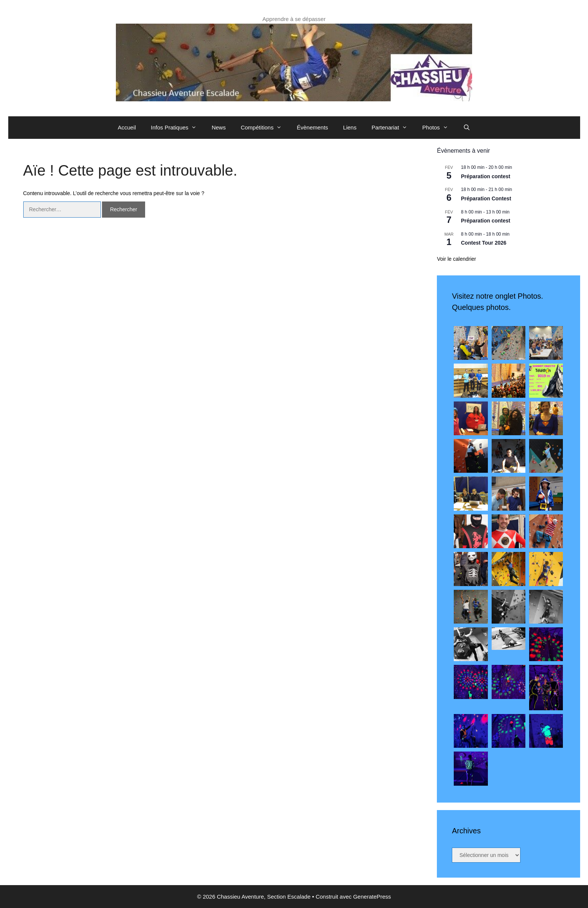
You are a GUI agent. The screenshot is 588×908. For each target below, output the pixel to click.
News (219, 127)
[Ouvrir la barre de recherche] (467, 128)
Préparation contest (485, 176)
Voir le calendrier (456, 259)
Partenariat (393, 128)
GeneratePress (372, 897)
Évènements (312, 127)
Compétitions (265, 128)
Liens (350, 127)
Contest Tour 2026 (484, 243)
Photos (439, 128)
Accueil (127, 127)
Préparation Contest (486, 198)
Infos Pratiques (177, 128)
